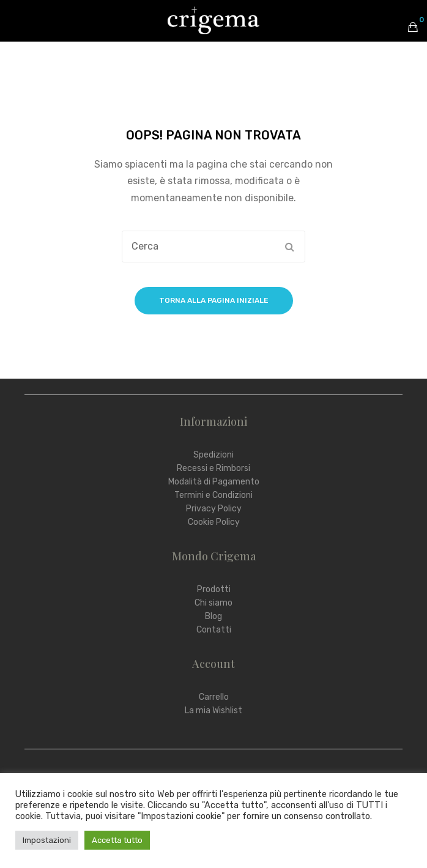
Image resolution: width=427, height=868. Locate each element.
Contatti (214, 630)
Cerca (289, 247)
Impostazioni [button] (47, 840)
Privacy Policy (214, 509)
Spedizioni (213, 455)
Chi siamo (213, 603)
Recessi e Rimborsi (213, 468)
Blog (213, 616)
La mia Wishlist (213, 710)
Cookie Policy (214, 522)
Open (18, 27)
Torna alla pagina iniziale (214, 300)
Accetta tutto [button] (117, 840)
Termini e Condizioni (213, 495)
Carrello (214, 697)
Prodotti (214, 589)
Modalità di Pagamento (214, 482)
